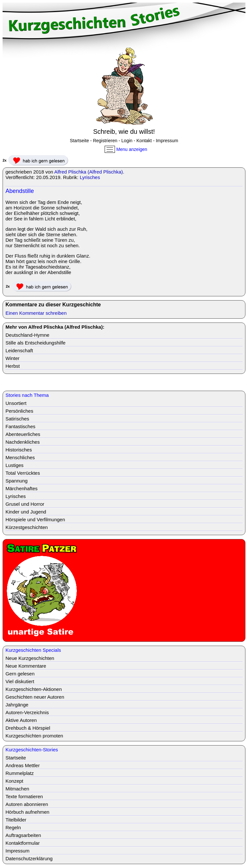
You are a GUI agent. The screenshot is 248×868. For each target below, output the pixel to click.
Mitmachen (17, 789)
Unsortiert (16, 403)
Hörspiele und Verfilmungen (35, 519)
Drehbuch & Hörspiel (28, 728)
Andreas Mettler (23, 765)
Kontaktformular (23, 843)
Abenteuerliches (23, 434)
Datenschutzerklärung (29, 858)
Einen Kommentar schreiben (36, 313)
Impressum (167, 141)
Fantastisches (21, 426)
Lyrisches (90, 177)
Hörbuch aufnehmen (27, 812)
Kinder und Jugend (26, 512)
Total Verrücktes (23, 473)
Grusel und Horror (25, 504)
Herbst (13, 366)
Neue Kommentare (26, 666)
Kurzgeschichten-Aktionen (34, 689)
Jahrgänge (17, 705)
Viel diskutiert (20, 681)
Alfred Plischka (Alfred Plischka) (89, 172)
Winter (12, 358)
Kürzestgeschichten (27, 527)
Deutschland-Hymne (27, 335)
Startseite (79, 141)
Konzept (14, 781)
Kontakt (144, 141)
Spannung (16, 481)
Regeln (13, 827)
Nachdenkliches (23, 442)
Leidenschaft (19, 350)
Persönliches (19, 411)
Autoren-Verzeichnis (27, 712)
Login (127, 141)
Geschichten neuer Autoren (35, 697)
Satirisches (17, 419)
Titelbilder (16, 820)
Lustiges (15, 465)
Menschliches (20, 457)
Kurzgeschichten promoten (34, 736)
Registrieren (105, 141)
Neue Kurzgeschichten (30, 658)
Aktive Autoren (21, 720)
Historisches (19, 450)
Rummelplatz (20, 773)
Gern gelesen (20, 674)
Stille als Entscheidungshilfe (36, 343)
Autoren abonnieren (27, 804)
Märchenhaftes (21, 488)
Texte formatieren (24, 796)
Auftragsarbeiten (23, 835)
